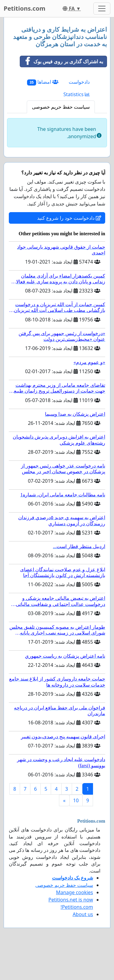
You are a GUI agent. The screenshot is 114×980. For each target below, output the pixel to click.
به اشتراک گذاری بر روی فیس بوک (62, 61)
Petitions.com (24, 8)
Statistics (76, 94)
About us (83, 914)
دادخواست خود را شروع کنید (69, 218)
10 (76, 800)
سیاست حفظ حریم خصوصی (61, 107)
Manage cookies (74, 892)
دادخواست (79, 82)
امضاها (43, 82)
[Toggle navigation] (102, 9)
